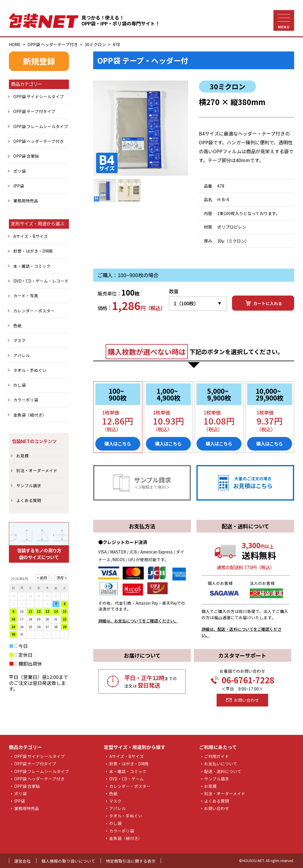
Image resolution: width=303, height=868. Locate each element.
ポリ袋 (20, 171)
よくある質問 (29, 500)
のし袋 (20, 385)
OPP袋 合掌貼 (26, 156)
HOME (15, 44)
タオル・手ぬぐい (30, 370)
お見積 (22, 456)
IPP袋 (19, 186)
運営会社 (22, 861)
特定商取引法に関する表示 (131, 861)
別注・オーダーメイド (37, 470)
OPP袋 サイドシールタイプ (39, 96)
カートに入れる (263, 303)
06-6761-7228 (242, 680)
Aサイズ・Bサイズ (31, 236)
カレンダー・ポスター (34, 311)
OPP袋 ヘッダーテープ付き (53, 44)
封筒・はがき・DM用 (33, 251)
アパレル (22, 355)
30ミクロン (95, 44)
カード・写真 (26, 296)
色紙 (17, 325)
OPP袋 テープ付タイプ (34, 111)
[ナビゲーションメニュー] (284, 20)
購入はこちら (118, 443)
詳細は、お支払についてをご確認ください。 (138, 621)
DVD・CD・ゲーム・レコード (41, 281)
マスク (20, 340)
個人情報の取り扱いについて (68, 861)
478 (116, 44)
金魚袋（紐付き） (30, 415)
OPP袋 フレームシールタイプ (41, 126)
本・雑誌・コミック (32, 266)
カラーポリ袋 (26, 400)
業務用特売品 (26, 201)
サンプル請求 (29, 485)
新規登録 (39, 61)
